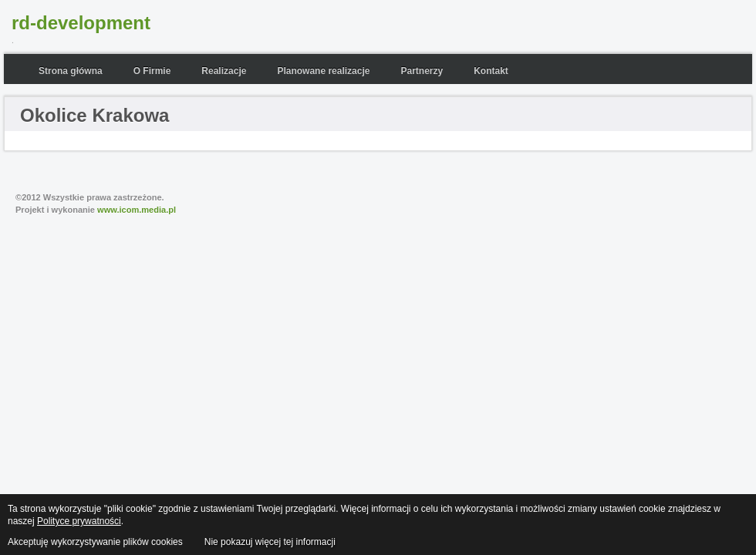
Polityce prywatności (79, 521)
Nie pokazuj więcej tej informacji (270, 542)
